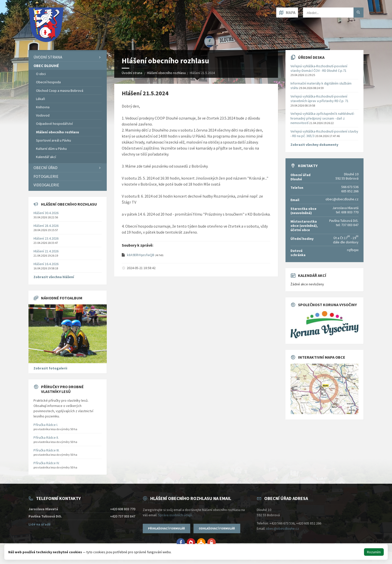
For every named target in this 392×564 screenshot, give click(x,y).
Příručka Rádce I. (46, 425)
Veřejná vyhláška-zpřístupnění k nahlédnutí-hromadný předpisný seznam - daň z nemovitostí (322, 118)
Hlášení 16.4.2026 (46, 264)
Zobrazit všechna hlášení (54, 277)
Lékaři (40, 99)
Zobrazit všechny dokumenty (314, 145)
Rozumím (374, 552)
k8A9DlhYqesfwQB (141, 255)
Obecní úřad (45, 168)
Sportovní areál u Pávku (53, 140)
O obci (41, 74)
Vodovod (43, 115)
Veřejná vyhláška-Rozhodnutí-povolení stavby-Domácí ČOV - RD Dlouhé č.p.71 (319, 68)
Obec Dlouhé (46, 66)
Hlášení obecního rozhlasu (166, 73)
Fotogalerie (46, 176)
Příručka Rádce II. (46, 437)
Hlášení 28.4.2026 (46, 226)
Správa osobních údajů (175, 515)
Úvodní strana (132, 73)
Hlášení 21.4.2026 (46, 251)
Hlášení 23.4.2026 (46, 238)
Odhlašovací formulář (217, 528)
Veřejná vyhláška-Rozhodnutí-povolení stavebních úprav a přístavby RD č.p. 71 (319, 99)
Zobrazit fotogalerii (50, 368)
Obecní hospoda (48, 82)
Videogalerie (46, 185)
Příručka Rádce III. (46, 450)
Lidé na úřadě (39, 524)
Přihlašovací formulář (166, 528)
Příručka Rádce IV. (46, 463)
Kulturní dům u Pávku (51, 149)
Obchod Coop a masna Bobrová (60, 91)
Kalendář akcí (46, 157)
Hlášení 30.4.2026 (46, 213)
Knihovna (43, 107)
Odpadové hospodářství (54, 124)
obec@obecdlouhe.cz (282, 528)
